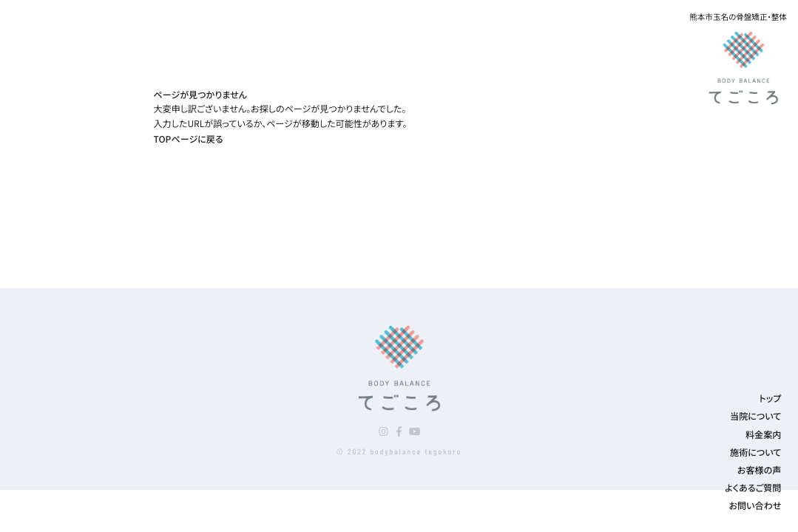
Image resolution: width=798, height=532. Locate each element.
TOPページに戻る (189, 139)
